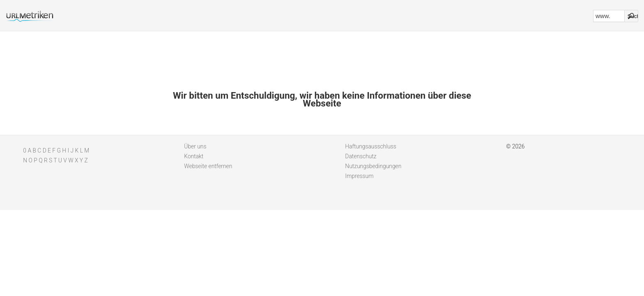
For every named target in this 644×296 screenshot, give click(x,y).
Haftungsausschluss (371, 146)
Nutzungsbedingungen (373, 166)
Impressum (359, 176)
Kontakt (194, 156)
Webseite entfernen (208, 166)
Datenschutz (361, 156)
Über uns (195, 146)
